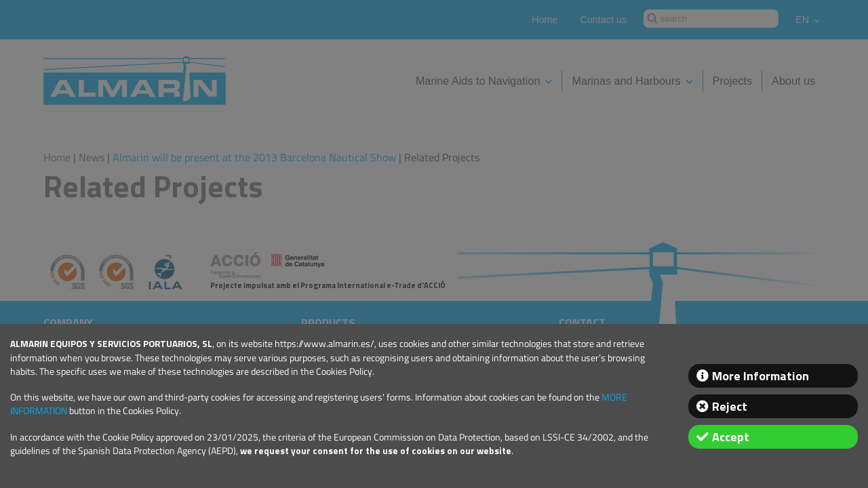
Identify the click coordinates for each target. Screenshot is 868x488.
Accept (731, 437)
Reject (730, 406)
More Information (761, 376)
